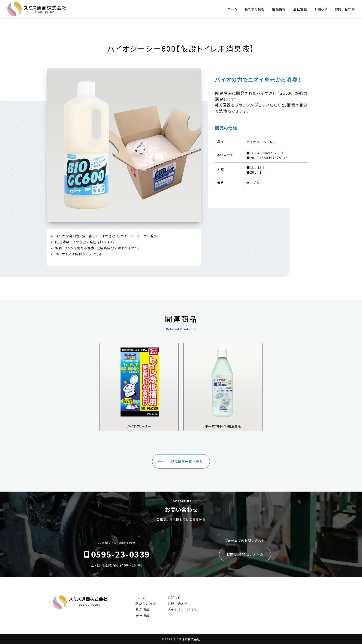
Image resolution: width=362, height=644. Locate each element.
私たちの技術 (255, 9)
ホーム (232, 9)
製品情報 (279, 9)
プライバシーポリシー (184, 610)
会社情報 (300, 9)
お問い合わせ (345, 9)
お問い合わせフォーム (245, 554)
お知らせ (321, 9)
